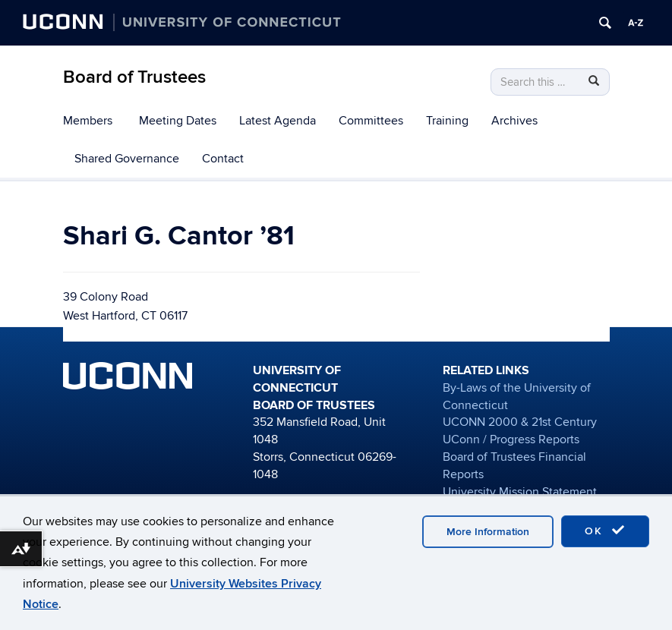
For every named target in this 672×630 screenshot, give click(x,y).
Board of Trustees (134, 77)
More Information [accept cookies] (488, 532)
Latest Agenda (278, 121)
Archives (514, 121)
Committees (371, 121)
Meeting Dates (178, 121)
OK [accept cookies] (605, 531)
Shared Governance (127, 159)
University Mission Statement (520, 492)
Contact (223, 159)
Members (88, 121)
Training (447, 121)
